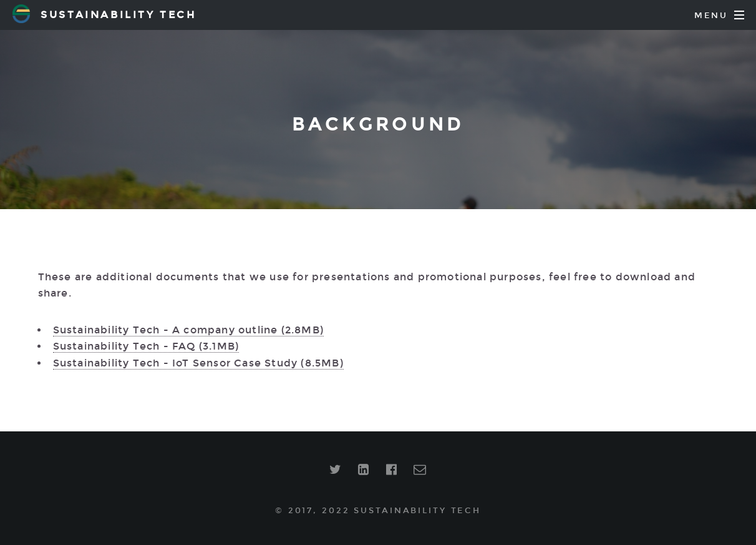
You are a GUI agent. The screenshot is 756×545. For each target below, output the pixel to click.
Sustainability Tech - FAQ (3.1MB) (146, 346)
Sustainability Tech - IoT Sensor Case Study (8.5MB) (198, 363)
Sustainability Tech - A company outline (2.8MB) (188, 330)
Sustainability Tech (104, 14)
